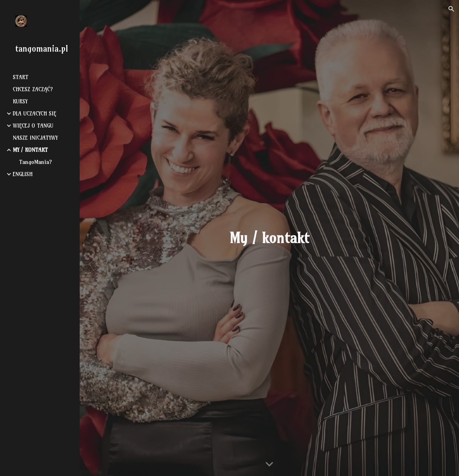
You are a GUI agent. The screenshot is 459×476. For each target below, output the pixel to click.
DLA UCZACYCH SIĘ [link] (34, 114)
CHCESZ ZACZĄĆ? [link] (33, 89)
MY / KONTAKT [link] (30, 150)
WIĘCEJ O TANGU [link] (33, 126)
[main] (269, 238)
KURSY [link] (20, 101)
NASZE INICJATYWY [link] (35, 138)
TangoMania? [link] (36, 162)
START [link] (21, 77)
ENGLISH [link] (23, 174)
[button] (451, 9)
